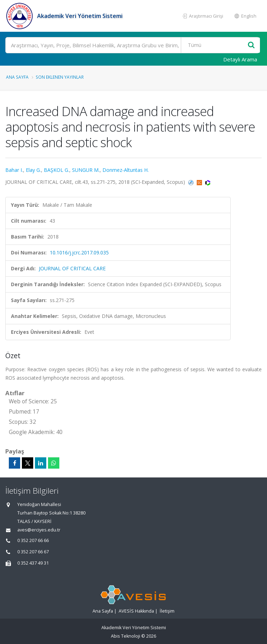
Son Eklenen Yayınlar (60, 77)
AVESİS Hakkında (136, 611)
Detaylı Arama (240, 59)
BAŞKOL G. (57, 170)
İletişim (167, 611)
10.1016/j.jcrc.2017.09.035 (79, 252)
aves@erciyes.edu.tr (39, 530)
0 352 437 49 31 (33, 563)
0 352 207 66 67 (33, 552)
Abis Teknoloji (126, 636)
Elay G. (33, 170)
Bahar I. (14, 170)
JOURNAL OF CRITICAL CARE (72, 268)
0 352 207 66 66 (33, 540)
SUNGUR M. (86, 170)
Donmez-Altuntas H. (126, 170)
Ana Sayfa (17, 77)
